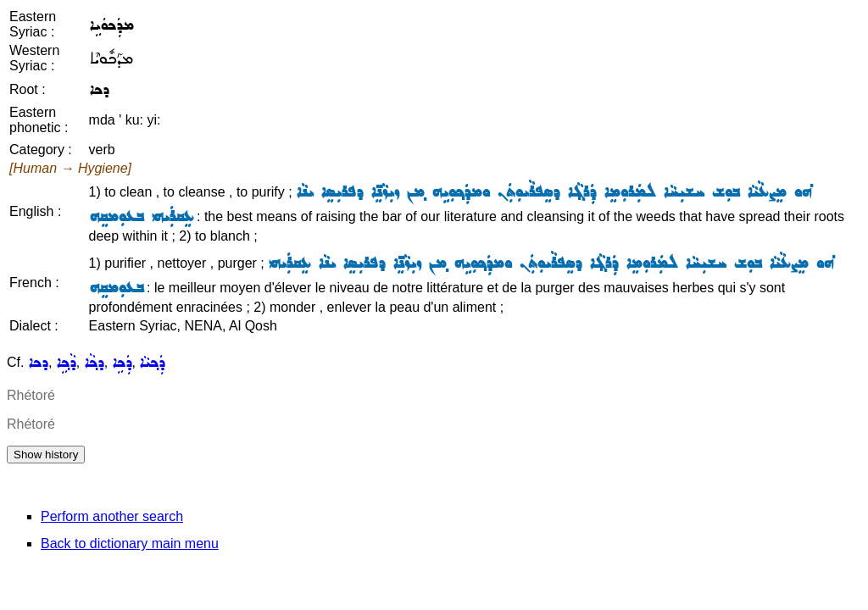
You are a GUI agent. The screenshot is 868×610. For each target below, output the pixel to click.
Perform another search (112, 516)
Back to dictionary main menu (130, 543)
